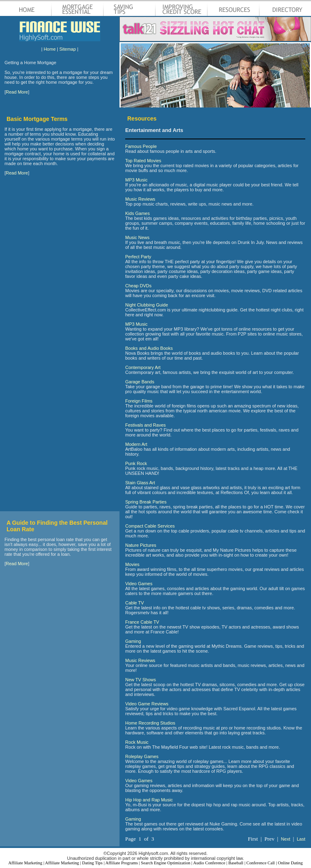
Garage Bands (140, 382)
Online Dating (290, 863)
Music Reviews (140, 199)
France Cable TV (142, 622)
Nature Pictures (141, 545)
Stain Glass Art (140, 483)
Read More (17, 92)
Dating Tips (92, 863)
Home (50, 49)
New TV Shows (141, 680)
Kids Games (137, 213)
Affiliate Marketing (25, 863)
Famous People (141, 146)
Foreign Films (139, 401)
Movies (132, 564)
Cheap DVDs (138, 286)
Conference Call (261, 863)
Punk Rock (136, 463)
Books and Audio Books (149, 348)
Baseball (236, 863)
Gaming (133, 641)
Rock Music (137, 742)
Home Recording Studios (150, 723)
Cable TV (135, 603)
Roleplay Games (142, 756)
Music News (137, 237)
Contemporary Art (143, 367)
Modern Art (136, 444)
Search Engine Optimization (166, 863)
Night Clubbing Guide (147, 305)
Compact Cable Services (150, 526)
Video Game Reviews (147, 704)
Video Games (139, 584)
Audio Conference (209, 863)
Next (286, 839)
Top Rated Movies (143, 161)
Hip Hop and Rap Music (149, 800)
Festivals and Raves (145, 425)
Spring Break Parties (146, 502)
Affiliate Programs (121, 863)
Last (301, 839)
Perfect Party (138, 257)
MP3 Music (136, 180)
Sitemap (68, 49)
